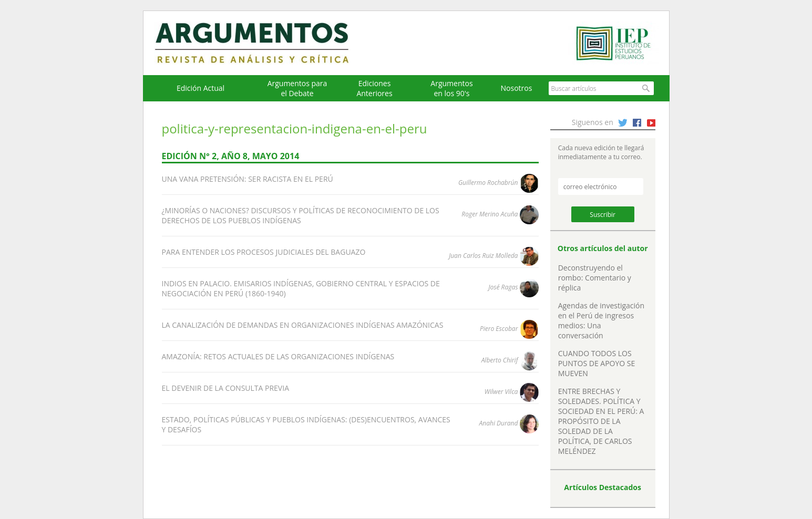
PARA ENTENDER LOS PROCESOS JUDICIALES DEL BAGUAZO (264, 252)
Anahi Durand (499, 423)
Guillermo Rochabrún (488, 183)
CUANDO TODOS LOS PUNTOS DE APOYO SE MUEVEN (597, 363)
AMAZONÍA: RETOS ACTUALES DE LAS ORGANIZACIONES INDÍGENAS (278, 356)
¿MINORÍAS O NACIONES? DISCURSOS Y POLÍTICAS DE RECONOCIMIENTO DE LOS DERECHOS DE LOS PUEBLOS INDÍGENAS (301, 215)
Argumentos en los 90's (451, 88)
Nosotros (517, 88)
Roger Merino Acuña (490, 214)
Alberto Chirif (500, 360)
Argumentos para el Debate (297, 88)
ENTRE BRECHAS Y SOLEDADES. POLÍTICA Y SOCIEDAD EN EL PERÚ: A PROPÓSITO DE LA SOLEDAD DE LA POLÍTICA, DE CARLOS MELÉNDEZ (601, 421)
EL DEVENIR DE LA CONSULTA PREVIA (225, 388)
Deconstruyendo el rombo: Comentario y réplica (595, 278)
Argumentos (262, 43)
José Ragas (503, 287)
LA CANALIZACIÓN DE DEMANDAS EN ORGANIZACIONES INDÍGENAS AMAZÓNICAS (303, 325)
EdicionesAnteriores (374, 88)
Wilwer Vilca (501, 392)
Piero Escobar (499, 329)
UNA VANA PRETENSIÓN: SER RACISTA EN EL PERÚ (248, 179)
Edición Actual (201, 88)
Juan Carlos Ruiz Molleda (483, 256)
